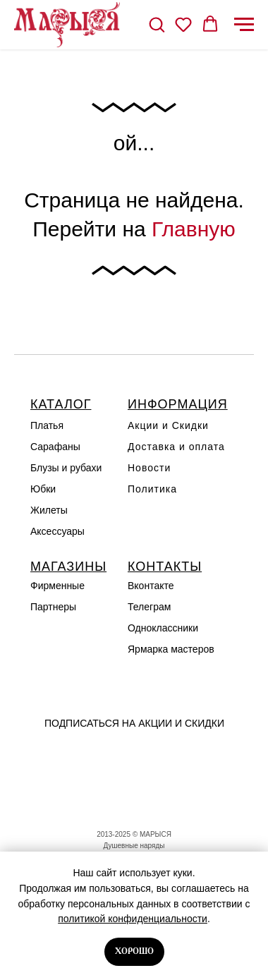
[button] (157, 24)
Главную (194, 229)
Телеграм (149, 607)
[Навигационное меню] (244, 25)
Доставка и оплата (176, 447)
